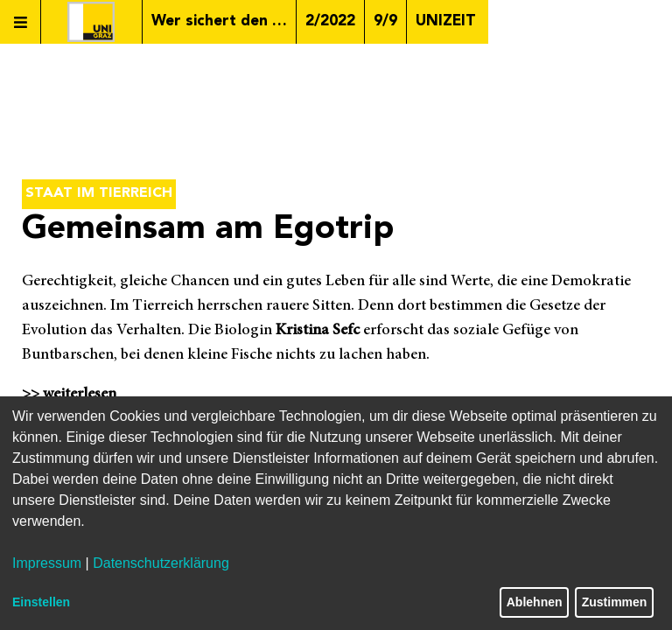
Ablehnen (535, 602)
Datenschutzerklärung (161, 563)
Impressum (47, 563)
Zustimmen (615, 602)
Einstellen (41, 602)
